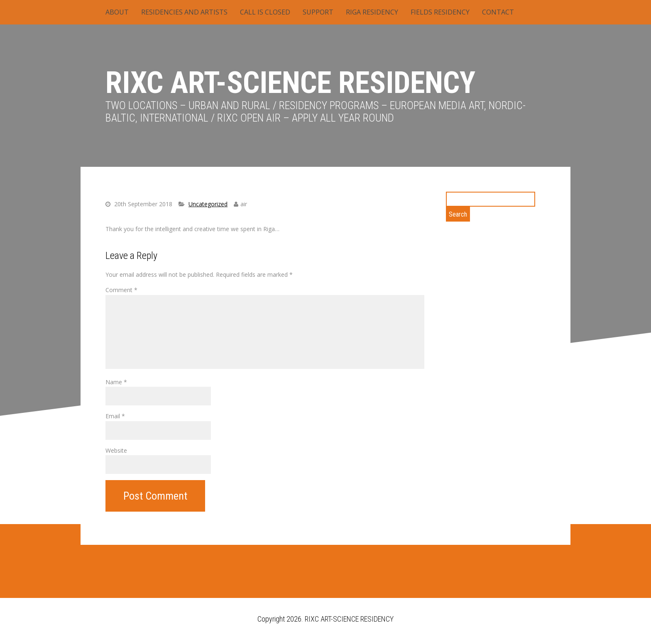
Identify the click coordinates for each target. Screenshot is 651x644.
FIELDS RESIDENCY (440, 12)
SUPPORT (318, 12)
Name (116, 382)
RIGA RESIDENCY (372, 12)
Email (115, 416)
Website (116, 450)
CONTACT (498, 12)
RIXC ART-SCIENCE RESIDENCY (290, 83)
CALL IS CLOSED (265, 12)
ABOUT (117, 12)
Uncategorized (208, 204)
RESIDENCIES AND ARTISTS (184, 12)
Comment (121, 290)
